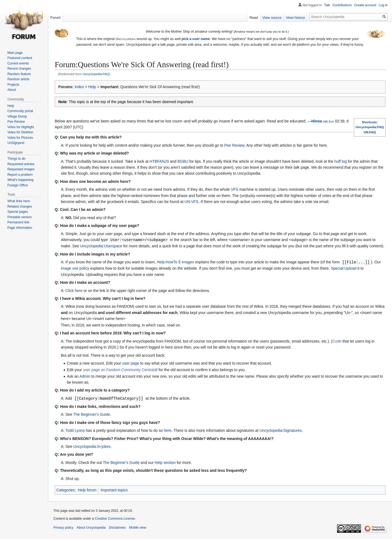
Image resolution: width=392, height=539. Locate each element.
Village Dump (17, 116)
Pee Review (234, 145)
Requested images (21, 169)
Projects (13, 85)
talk (325, 121)
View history (295, 18)
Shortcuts (369, 122)
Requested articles (21, 164)
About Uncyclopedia (91, 527)
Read (254, 18)
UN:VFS (192, 202)
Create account (365, 5)
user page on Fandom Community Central (119, 369)
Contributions (342, 5)
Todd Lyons (75, 430)
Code (337, 341)
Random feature (19, 74)
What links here (19, 201)
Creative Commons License (115, 518)
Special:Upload (344, 268)
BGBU (183, 161)
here (168, 430)
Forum (56, 18)
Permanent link (18, 222)
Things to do (16, 159)
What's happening (20, 180)
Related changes (20, 207)
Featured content (20, 58)
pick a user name (196, 39)
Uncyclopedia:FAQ (96, 74)
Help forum (87, 489)
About (12, 90)
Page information (20, 228)
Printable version (19, 217)
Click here (74, 290)
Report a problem (20, 175)
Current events (18, 63)
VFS (235, 189)
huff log (341, 161)
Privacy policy (63, 527)
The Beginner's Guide (92, 414)
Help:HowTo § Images (175, 262)
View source (272, 18)
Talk (327, 5)
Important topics (114, 489)
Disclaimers (117, 527)
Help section (165, 462)
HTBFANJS (159, 161)
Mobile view (138, 527)
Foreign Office (18, 185)
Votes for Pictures (20, 138)
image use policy (75, 268)
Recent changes (19, 69)
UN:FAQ (370, 132)
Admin (85, 376)
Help (92, 87)
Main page (15, 53)
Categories (66, 489)
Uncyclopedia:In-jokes (92, 446)
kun (331, 121)
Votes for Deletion (20, 132)
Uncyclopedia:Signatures (281, 430)
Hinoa (317, 121)
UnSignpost (16, 143)
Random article (18, 79)
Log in (383, 5)
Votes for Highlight (21, 127)
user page (131, 363)
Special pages (18, 212)
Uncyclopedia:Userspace (101, 246)
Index (79, 87)
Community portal (20, 111)
